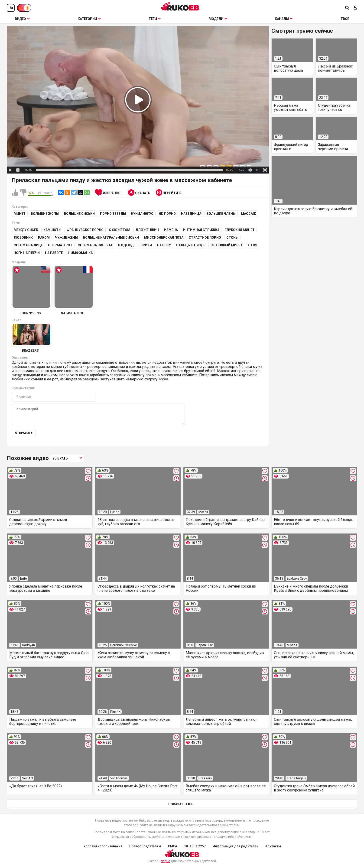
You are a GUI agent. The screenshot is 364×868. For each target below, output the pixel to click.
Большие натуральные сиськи (111, 238)
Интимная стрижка (201, 230)
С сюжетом (120, 230)
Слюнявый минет (227, 245)
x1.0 (242, 170)
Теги (155, 19)
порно (166, 861)
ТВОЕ (345, 19)
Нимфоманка (80, 253)
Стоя (253, 245)
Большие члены (221, 214)
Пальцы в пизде (191, 245)
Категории (89, 19)
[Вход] (355, 8)
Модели (218, 19)
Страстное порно (205, 238)
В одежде (127, 245)
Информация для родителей (236, 846)
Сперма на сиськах (95, 245)
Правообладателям (145, 846)
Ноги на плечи (27, 253)
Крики (146, 245)
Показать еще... (182, 804)
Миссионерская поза (164, 238)
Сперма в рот (60, 245)
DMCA (173, 846)
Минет (20, 214)
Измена (171, 230)
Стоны (232, 238)
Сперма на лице (28, 245)
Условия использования (103, 846)
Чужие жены (66, 238)
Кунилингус (142, 214)
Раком (44, 238)
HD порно (167, 214)
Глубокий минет (240, 230)
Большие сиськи (79, 214)
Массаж (249, 214)
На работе (54, 253)
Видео (22, 19)
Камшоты (52, 230)
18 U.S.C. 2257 (195, 846)
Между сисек (26, 230)
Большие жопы (45, 214)
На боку (164, 245)
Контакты (273, 846)
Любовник (23, 238)
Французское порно (85, 230)
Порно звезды (113, 214)
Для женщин (147, 230)
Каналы (284, 19)
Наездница (191, 214)
